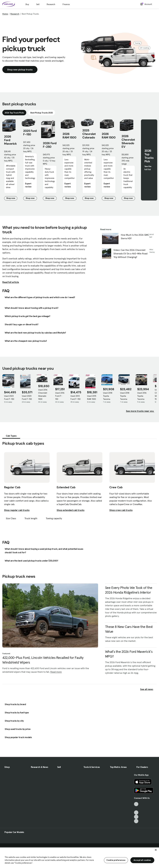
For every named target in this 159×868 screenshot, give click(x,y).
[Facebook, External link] (136, 808)
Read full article (11, 282)
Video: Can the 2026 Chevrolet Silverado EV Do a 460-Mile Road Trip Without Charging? (130, 253)
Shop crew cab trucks (121, 510)
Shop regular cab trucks (17, 510)
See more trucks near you (140, 411)
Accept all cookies (142, 860)
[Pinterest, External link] (136, 821)
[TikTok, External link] (136, 804)
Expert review (28, 185)
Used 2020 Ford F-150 (27, 397)
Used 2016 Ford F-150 (60, 396)
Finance (66, 4)
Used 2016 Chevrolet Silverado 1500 (43, 394)
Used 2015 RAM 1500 (92, 397)
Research (51, 4)
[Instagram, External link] (136, 817)
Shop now (12, 199)
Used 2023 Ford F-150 (9, 397)
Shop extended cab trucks (71, 510)
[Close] (156, 850)
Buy (27, 4)
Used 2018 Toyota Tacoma (108, 396)
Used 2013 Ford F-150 (75, 397)
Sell (38, 4)
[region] (80, 857)
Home (5, 14)
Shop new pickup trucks (20, 70)
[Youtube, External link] (136, 813)
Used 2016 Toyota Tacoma (142, 396)
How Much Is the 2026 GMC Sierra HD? (135, 237)
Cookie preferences (116, 860)
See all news (148, 689)
